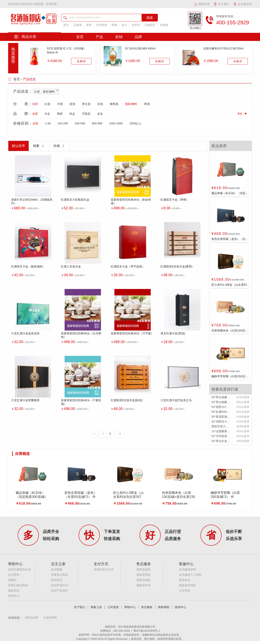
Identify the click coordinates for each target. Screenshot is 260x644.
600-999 (97, 123)
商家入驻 (96, 607)
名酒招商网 (50, 618)
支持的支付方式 (104, 570)
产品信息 (29, 79)
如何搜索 (57, 570)
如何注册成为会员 (19, 570)
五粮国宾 (150, 25)
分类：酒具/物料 (46, 92)
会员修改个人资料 (190, 575)
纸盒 (72, 114)
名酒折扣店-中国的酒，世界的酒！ (39, 4)
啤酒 (114, 25)
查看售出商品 (60, 575)
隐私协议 (14, 591)
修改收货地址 (187, 585)
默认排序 (18, 146)
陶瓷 (60, 114)
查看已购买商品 (18, 585)
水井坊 (136, 25)
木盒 (47, 114)
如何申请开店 (60, 585)
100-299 (63, 123)
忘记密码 (14, 575)
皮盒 (100, 114)
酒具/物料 (131, 104)
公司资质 (185, 591)
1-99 (48, 123)
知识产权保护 (60, 591)
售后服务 (147, 607)
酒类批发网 (32, 618)
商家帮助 (164, 607)
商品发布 (185, 580)
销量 (39, 146)
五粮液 (77, 25)
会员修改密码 (187, 570)
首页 (14, 79)
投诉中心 (14, 596)
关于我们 (222, 4)
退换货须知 (143, 580)
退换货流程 (143, 575)
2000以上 (135, 123)
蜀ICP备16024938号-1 (147, 631)
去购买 (81, 61)
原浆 (89, 25)
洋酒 (60, 104)
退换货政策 (143, 570)
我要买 (12, 580)
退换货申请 (143, 585)
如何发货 (57, 580)
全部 (35, 104)
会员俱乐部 (243, 4)
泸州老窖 (102, 25)
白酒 (47, 104)
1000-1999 (116, 123)
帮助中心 (130, 607)
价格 (60, 146)
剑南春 (164, 25)
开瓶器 (86, 114)
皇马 (124, 25)
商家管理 (202, 4)
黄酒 (72, 104)
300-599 (80, 123)
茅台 (66, 25)
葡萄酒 (114, 104)
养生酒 (86, 104)
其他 (100, 104)
